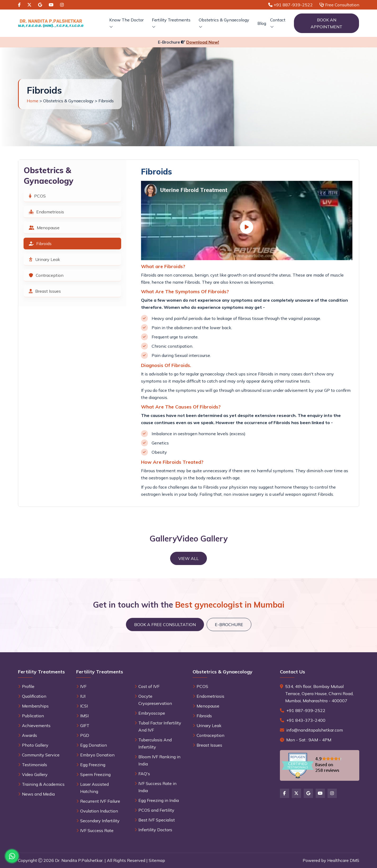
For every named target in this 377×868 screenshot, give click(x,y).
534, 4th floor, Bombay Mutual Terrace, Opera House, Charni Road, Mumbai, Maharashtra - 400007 (319, 694)
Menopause (44, 228)
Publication (33, 716)
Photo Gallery (35, 745)
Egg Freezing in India (159, 800)
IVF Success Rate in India (157, 787)
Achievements (36, 725)
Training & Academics (43, 784)
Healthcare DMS (343, 860)
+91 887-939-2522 (306, 710)
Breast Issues (45, 291)
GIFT (85, 725)
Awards (29, 735)
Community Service (41, 755)
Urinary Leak (44, 259)
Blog (262, 23)
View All (188, 558)
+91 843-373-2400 (306, 720)
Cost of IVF (149, 686)
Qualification (34, 696)
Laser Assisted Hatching (94, 788)
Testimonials (35, 765)
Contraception (46, 275)
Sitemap (157, 860)
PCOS (37, 196)
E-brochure (229, 624)
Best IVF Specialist (157, 820)
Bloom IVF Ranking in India (159, 760)
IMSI (84, 716)
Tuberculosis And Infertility (155, 743)
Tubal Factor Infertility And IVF (160, 726)
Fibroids (40, 244)
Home (33, 101)
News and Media (38, 794)
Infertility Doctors (155, 830)
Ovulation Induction (99, 811)
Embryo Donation (97, 755)
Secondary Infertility (100, 821)
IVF (83, 686)
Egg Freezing (93, 765)
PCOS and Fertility (156, 810)
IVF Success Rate (97, 830)
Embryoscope (152, 713)
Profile (28, 686)
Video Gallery (35, 774)
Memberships (35, 706)
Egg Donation (94, 745)
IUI (83, 696)
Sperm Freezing (95, 774)
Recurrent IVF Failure (100, 801)
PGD (85, 735)
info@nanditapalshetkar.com (315, 730)
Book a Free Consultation (165, 624)
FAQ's (144, 774)
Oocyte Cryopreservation (155, 700)
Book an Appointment (326, 23)
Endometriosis (46, 212)
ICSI (84, 706)
